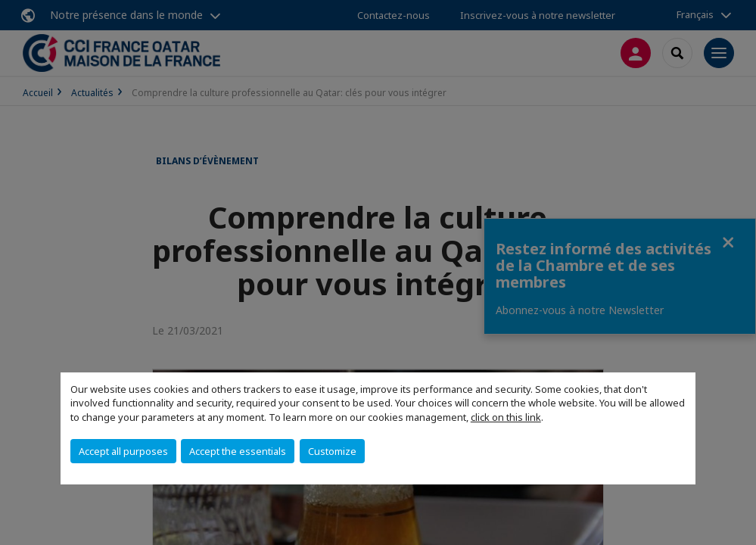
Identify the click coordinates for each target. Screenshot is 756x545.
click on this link (506, 417)
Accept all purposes (123, 451)
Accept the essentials (238, 451)
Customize (332, 451)
